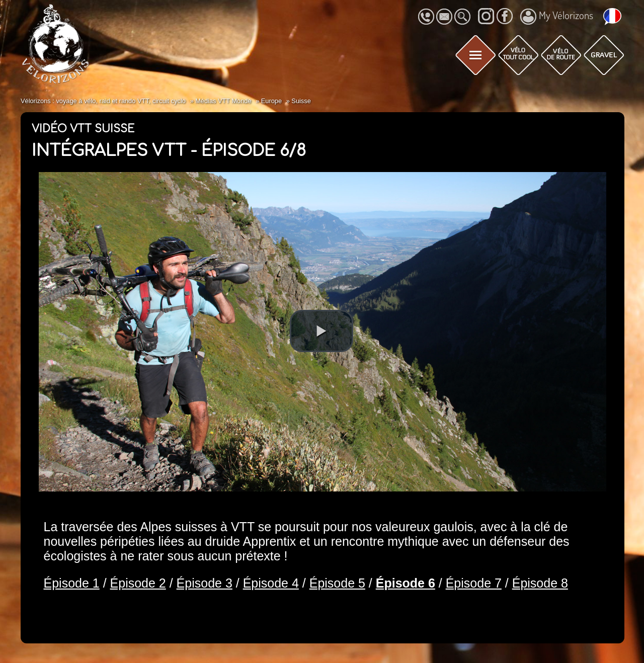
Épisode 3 (205, 583)
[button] (321, 331)
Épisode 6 (406, 583)
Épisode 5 (337, 583)
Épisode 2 (138, 583)
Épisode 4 (271, 583)
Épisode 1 (72, 583)
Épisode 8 (540, 583)
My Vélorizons (557, 17)
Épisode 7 (474, 583)
